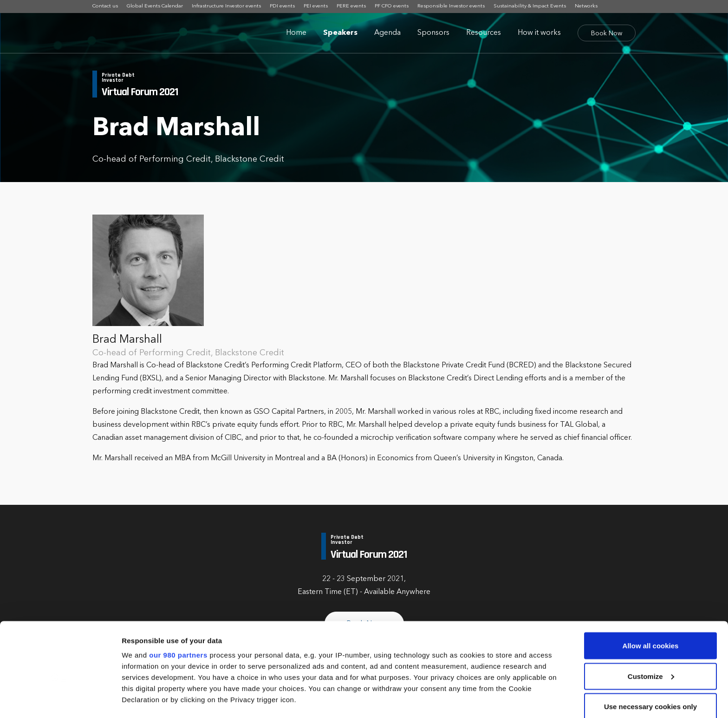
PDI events (282, 6)
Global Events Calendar (155, 6)
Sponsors (433, 33)
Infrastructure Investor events (226, 6)
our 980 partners (178, 597)
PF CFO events (392, 6)
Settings (136, 700)
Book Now (607, 33)
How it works (539, 33)
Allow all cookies (651, 588)
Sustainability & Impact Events (530, 6)
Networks (586, 6)
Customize (651, 618)
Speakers (340, 33)
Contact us (105, 6)
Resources (484, 33)
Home (296, 33)
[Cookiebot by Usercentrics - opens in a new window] (60, 700)
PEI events (316, 6)
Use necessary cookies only (650, 649)
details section (446, 664)
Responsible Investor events (451, 6)
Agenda (387, 33)
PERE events (351, 6)
